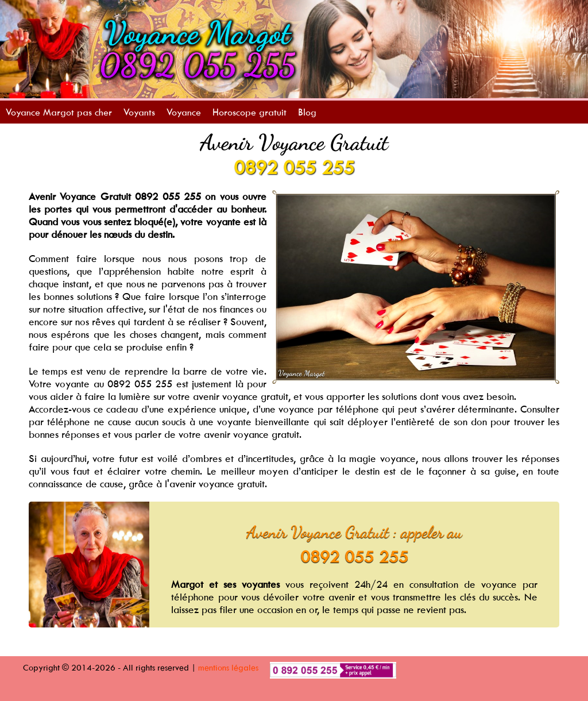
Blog (307, 112)
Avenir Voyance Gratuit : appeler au (354, 532)
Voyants (139, 112)
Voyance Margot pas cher (59, 112)
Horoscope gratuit (249, 112)
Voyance (184, 112)
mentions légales (228, 667)
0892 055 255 (294, 167)
